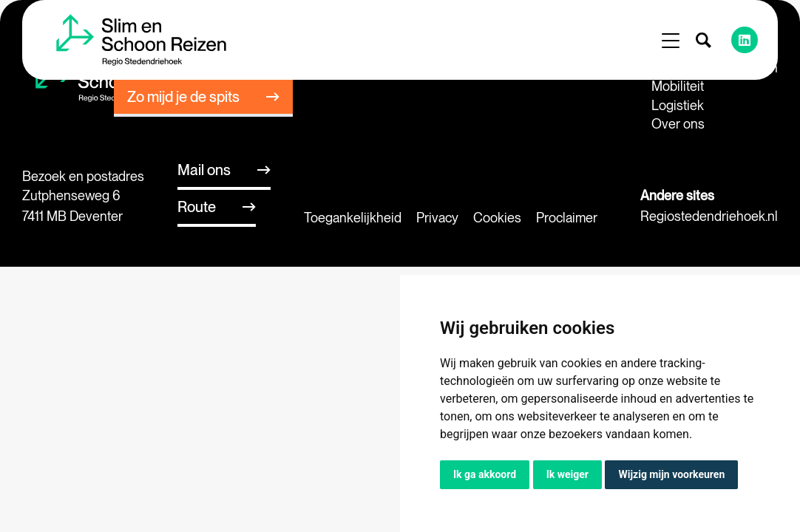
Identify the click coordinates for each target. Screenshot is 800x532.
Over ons (678, 124)
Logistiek (678, 105)
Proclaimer (567, 218)
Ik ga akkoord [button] (485, 474)
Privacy (437, 218)
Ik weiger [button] (567, 474)
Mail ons (204, 170)
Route (197, 207)
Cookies (497, 218)
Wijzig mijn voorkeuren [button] (671, 474)
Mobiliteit (678, 86)
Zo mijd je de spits (183, 97)
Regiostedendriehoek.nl (709, 216)
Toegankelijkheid (353, 218)
